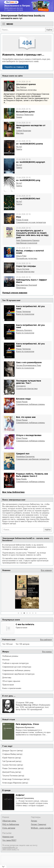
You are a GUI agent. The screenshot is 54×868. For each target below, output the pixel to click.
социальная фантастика (27, 389)
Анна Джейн (21, 479)
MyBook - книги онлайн (41, 828)
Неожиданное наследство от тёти (31, 127)
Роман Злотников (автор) (13, 768)
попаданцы (21, 288)
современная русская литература (17, 667)
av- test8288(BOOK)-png (28, 180)
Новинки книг (8, 837)
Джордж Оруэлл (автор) (13, 751)
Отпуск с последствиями (29, 435)
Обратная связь (9, 821)
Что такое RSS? (9, 840)
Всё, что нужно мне (26, 417)
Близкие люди (23, 399)
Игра (19, 217)
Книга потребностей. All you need (30, 307)
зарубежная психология (27, 243)
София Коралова (24, 131)
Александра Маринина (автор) (15, 783)
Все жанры (47, 652)
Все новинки (46, 570)
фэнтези (6, 660)
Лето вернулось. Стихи (27, 724)
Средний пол (23, 454)
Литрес (34, 821)
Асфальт (20, 795)
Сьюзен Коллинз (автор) (13, 765)
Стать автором (9, 828)
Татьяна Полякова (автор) (13, 776)
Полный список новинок (15, 293)
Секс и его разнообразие (29, 362)
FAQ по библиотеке (11, 824)
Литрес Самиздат (39, 824)
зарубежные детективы (26, 90)
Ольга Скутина (23, 269)
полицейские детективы (27, 258)
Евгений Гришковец (25, 798)
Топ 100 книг (8, 644)
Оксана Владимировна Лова (29, 365)
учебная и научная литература (15, 663)
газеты (19, 149)
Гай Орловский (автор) (12, 761)
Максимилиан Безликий (26, 285)
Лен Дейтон (21, 87)
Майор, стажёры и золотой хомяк (30, 252)
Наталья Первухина (25, 115)
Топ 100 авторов (23, 644)
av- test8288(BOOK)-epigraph (31, 162)
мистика (20, 133)
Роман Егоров (22, 220)
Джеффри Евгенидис (25, 457)
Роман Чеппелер (23, 312)
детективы (7, 678)
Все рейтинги (46, 640)
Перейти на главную (14, 67)
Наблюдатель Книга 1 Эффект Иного (32, 281)
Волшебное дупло (25, 112)
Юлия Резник (22, 402)
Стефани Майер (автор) (12, 754)
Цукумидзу (21, 386)
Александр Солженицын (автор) (16, 779)
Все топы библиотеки (13, 492)
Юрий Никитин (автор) (12, 758)
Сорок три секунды (26, 266)
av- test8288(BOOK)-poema (30, 144)
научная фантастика (25, 272)
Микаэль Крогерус (24, 330)
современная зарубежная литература (18, 674)
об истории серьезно (11, 681)
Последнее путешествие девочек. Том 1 (29, 382)
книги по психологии (25, 314)
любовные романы (10, 656)
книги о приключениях (12, 688)
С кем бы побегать (25, 624)
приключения (21, 628)
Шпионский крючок (26, 84)
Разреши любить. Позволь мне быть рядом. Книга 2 (32, 475)
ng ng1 (19, 147)
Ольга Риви (21, 256)
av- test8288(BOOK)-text (28, 199)
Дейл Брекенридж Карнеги (28, 240)
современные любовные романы (16, 670)
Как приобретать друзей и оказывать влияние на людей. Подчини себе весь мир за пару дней (32, 234)
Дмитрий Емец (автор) (12, 772)
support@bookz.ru (10, 847)
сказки (19, 117)
